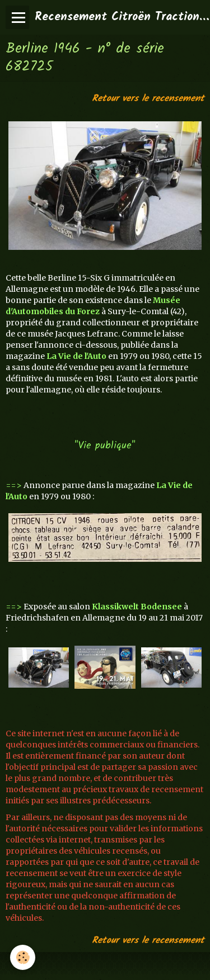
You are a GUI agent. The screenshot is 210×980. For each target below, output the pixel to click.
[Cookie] (23, 957)
